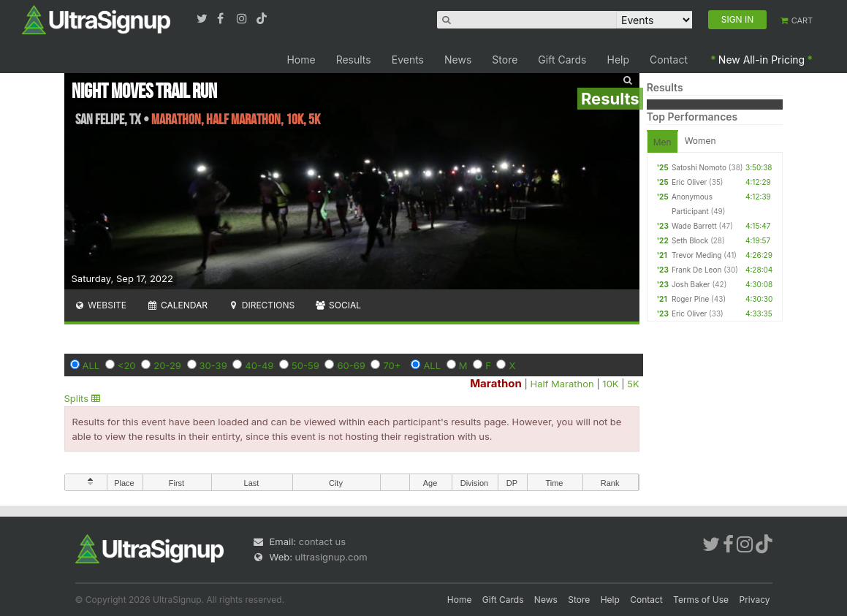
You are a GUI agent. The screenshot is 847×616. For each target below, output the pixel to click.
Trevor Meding (697, 255)
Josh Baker (691, 284)
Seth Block (690, 240)
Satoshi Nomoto (699, 167)
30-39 (213, 365)
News (458, 60)
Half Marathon (562, 384)
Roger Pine (690, 299)
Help (619, 60)
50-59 (305, 365)
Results (354, 60)
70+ (392, 365)
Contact (669, 60)
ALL (91, 365)
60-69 (351, 365)
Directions (261, 305)
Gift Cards (562, 60)
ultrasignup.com (331, 557)
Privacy (755, 600)
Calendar (177, 305)
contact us (322, 541)
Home (301, 60)
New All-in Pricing (761, 60)
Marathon (496, 383)
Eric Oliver (689, 182)
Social (338, 305)
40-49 (259, 365)
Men (662, 142)
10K (610, 384)
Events (408, 60)
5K (633, 384)
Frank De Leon (696, 270)
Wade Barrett (694, 226)
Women (700, 141)
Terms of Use (701, 600)
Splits (82, 398)
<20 (127, 365)
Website (101, 305)
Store (505, 60)
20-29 (167, 365)
